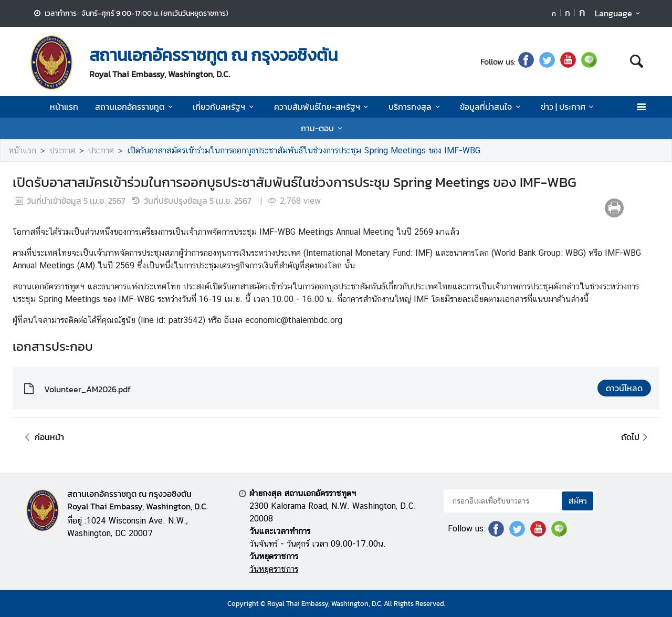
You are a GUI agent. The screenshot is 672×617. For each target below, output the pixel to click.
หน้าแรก (64, 107)
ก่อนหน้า (43, 437)
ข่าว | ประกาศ (569, 107)
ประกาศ (62, 150)
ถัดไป (636, 437)
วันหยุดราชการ (274, 569)
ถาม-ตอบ (323, 128)
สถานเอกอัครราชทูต (135, 107)
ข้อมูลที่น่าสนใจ (492, 107)
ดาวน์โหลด (624, 388)
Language (619, 13)
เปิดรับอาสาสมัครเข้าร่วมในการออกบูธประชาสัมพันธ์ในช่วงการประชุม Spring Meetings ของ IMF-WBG (304, 150)
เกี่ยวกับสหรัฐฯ (225, 107)
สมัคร (577, 501)
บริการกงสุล (416, 107)
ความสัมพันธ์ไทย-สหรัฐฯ (323, 107)
